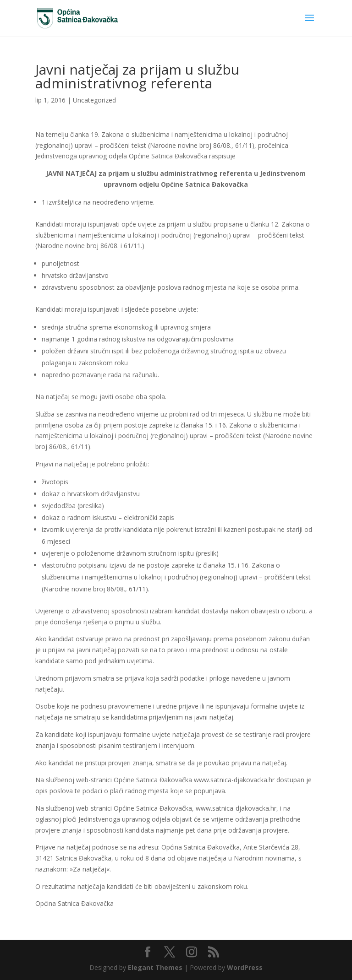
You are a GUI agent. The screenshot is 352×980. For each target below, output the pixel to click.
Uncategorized (94, 100)
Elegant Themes (155, 967)
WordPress (245, 967)
